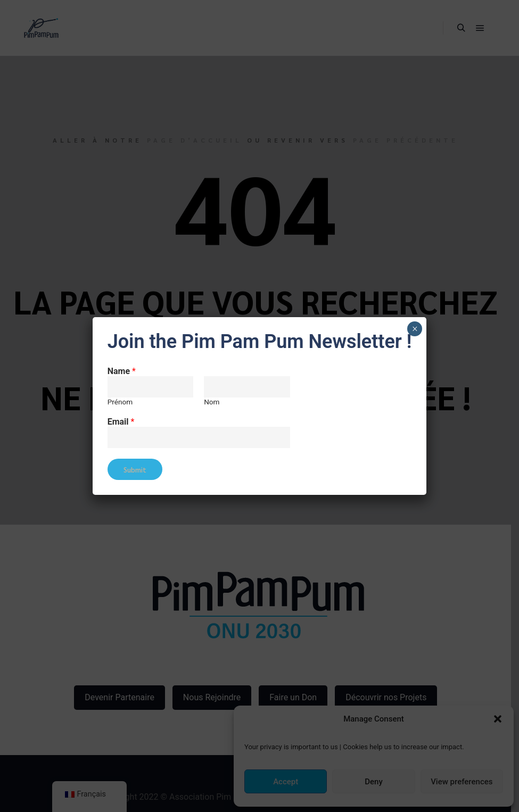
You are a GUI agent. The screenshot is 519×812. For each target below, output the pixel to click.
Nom (212, 402)
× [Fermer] (415, 329)
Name (122, 371)
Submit (135, 470)
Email (121, 422)
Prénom (120, 402)
